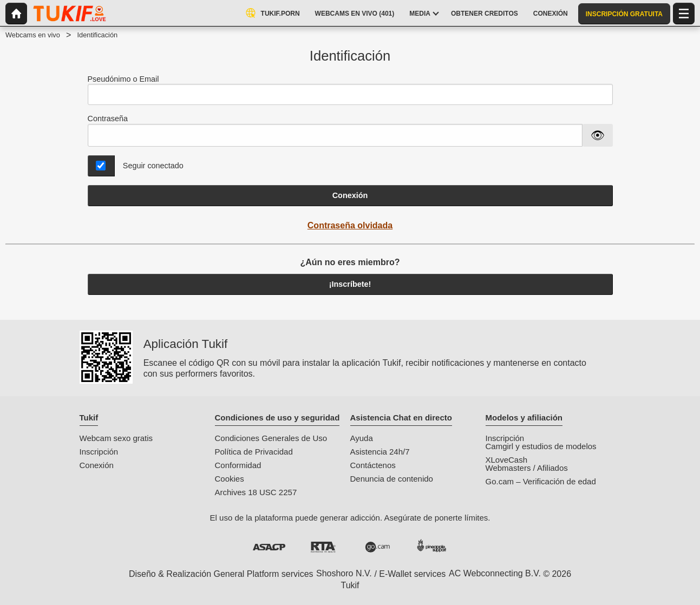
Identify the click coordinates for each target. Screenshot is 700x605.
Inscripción (99, 452)
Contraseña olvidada (350, 225)
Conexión (350, 195)
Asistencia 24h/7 (380, 452)
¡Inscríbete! (350, 284)
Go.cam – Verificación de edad (541, 481)
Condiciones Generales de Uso (271, 438)
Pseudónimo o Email (350, 90)
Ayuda (362, 438)
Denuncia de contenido (392, 479)
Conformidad (238, 465)
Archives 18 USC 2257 (256, 492)
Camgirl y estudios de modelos (541, 446)
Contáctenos (373, 465)
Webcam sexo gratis (116, 438)
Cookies (230, 479)
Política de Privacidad (254, 452)
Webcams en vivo (33, 35)
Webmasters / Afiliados (527, 468)
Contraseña (108, 119)
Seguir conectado (153, 166)
